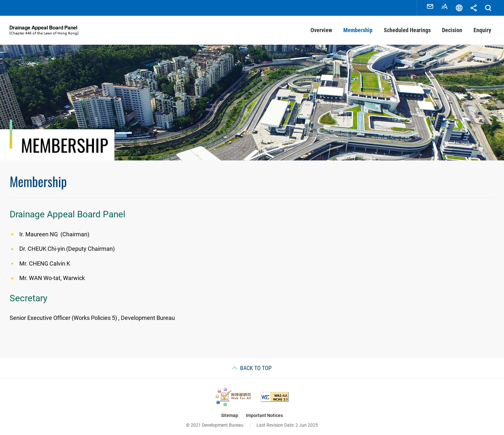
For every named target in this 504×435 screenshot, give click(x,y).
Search (488, 6)
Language (459, 6)
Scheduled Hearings (407, 27)
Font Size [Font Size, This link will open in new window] (445, 6)
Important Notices (264, 412)
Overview (321, 27)
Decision (452, 27)
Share (473, 6)
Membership (358, 27)
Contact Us (430, 6)
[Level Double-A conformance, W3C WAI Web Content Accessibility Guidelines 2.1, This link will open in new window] (274, 394)
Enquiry (482, 27)
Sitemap (230, 412)
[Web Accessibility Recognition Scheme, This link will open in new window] (233, 394)
